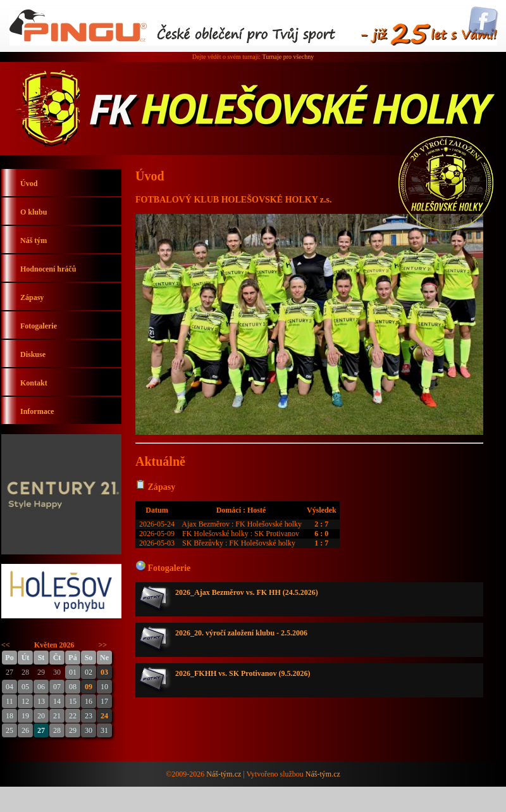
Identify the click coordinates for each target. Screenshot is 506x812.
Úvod (29, 184)
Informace (37, 411)
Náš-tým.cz (224, 774)
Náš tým (34, 240)
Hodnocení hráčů (48, 269)
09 (89, 687)
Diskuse (33, 354)
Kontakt (34, 383)
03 (104, 672)
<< (6, 645)
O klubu (34, 212)
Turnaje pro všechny (288, 57)
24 (104, 716)
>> (103, 645)
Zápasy (32, 297)
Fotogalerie (39, 326)
